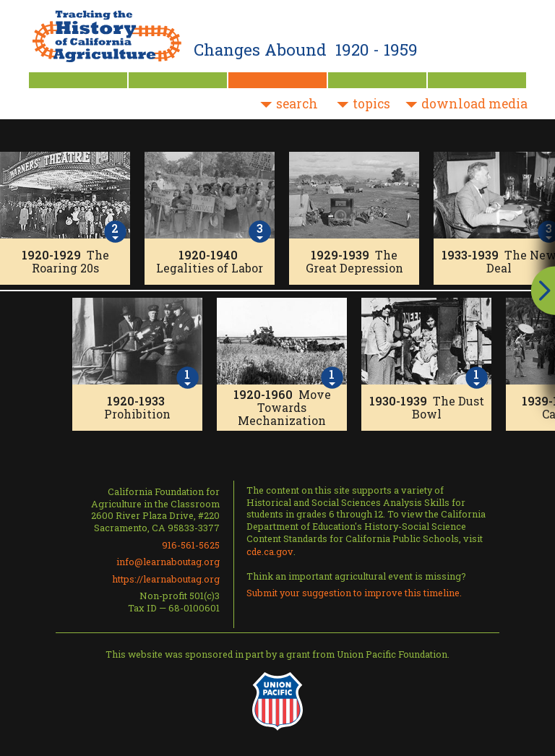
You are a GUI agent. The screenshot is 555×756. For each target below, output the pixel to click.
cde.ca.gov (270, 551)
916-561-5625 (191, 545)
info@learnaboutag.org (168, 562)
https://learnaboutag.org (166, 579)
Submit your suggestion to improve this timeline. (354, 593)
